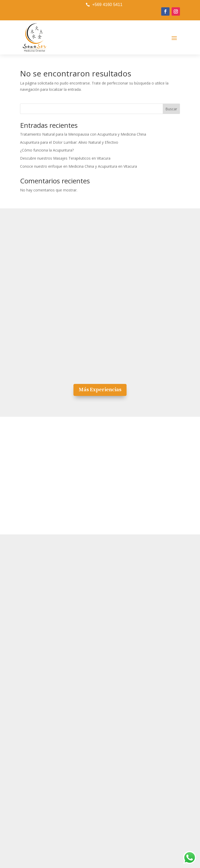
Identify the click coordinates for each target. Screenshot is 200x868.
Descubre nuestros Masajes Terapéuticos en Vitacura (65, 158)
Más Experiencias (100, 390)
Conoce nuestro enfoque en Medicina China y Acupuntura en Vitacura (79, 166)
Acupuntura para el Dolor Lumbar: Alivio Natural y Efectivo (69, 142)
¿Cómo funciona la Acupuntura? (47, 150)
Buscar (171, 109)
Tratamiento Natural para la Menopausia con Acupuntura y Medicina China (83, 134)
